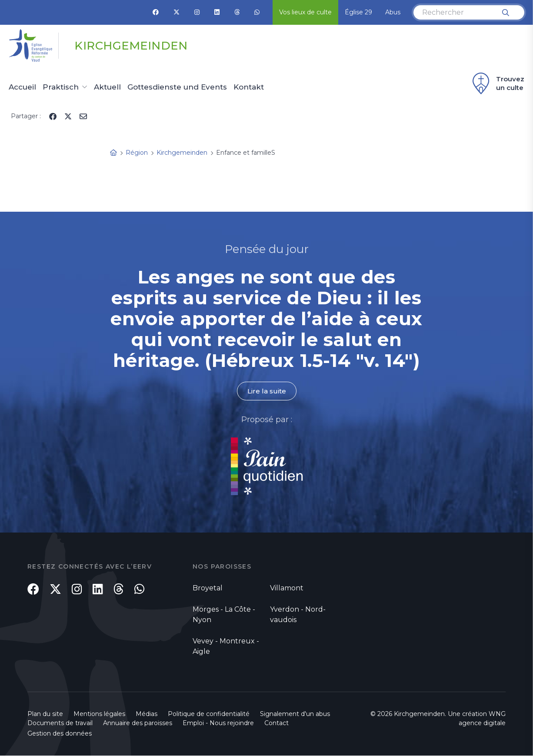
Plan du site (45, 714)
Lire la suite (266, 391)
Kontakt (249, 87)
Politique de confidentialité (209, 714)
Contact (276, 723)
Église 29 (358, 12)
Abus (393, 12)
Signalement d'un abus (295, 714)
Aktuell (107, 87)
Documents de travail (60, 723)
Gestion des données (60, 734)
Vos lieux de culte (305, 12)
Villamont (287, 588)
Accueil (22, 87)
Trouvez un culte (497, 83)
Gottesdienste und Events (177, 87)
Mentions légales (99, 714)
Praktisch (61, 87)
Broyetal (208, 588)
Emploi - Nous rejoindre (218, 723)
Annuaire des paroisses (138, 723)
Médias (147, 714)
